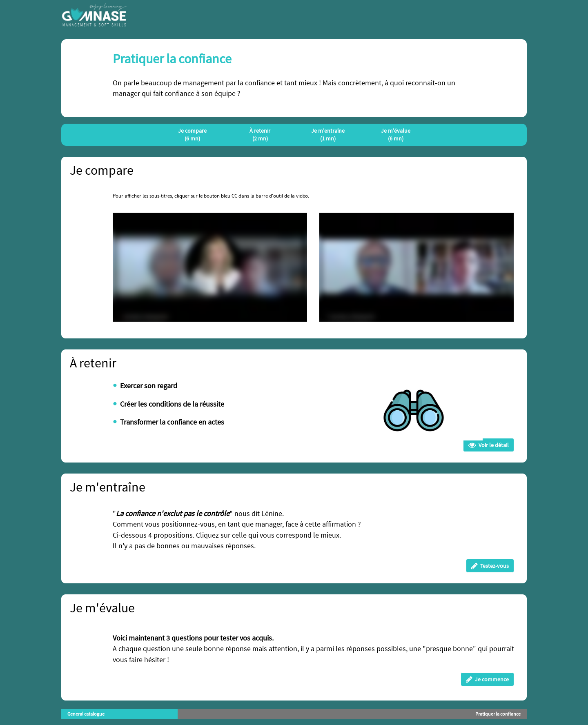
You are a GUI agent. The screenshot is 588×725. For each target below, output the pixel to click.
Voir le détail (489, 445)
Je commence (487, 679)
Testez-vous (490, 566)
